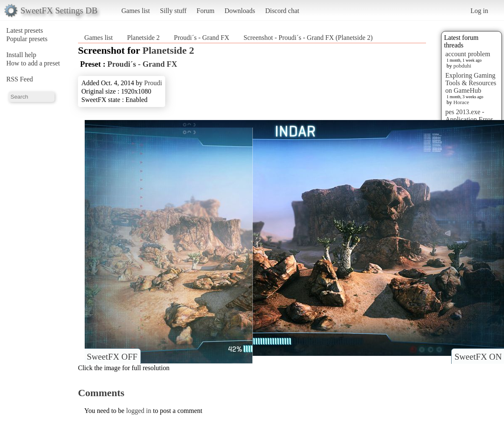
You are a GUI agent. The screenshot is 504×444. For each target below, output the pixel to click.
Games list (136, 11)
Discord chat (282, 11)
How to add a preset (33, 63)
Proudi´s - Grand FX (202, 38)
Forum (206, 11)
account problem (468, 54)
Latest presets (25, 30)
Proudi (153, 83)
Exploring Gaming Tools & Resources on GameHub (471, 83)
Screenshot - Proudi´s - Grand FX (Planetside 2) (308, 38)
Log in (479, 11)
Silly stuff (173, 11)
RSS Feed (20, 79)
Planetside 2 (143, 38)
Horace (461, 102)
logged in (139, 411)
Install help (21, 55)
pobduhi (462, 66)
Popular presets (27, 39)
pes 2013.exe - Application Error (469, 116)
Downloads (240, 11)
